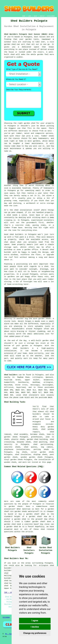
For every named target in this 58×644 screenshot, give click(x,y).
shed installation (23, 210)
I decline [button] (35, 627)
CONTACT (42, 16)
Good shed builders (14, 234)
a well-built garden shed (41, 341)
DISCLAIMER (51, 16)
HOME (24, 16)
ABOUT (36, 16)
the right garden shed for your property (34, 123)
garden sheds (45, 319)
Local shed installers (27, 395)
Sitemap (6, 617)
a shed (45, 266)
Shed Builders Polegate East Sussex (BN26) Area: (29, 34)
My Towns (10, 634)
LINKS (29, 16)
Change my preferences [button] (35, 633)
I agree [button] (35, 621)
